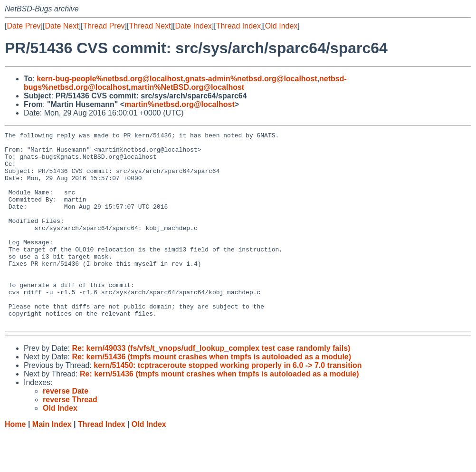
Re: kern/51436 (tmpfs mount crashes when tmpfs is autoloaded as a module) (211, 395)
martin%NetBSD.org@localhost (187, 87)
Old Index (281, 26)
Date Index (193, 26)
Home (15, 463)
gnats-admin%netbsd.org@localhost (251, 79)
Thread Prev (104, 26)
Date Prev (24, 26)
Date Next (62, 26)
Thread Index (238, 26)
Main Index (52, 463)
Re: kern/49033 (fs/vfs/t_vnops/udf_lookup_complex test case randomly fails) (211, 387)
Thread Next (150, 26)
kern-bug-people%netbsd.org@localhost (110, 79)
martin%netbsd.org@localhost (180, 104)
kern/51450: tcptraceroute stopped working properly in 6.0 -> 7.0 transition (228, 404)
